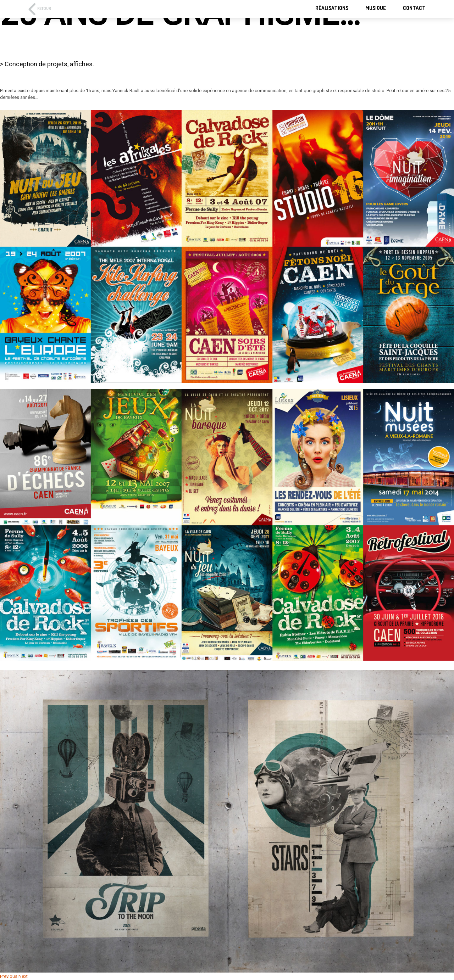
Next (23, 976)
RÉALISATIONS (332, 8)
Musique (376, 8)
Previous (9, 976)
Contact (414, 8)
